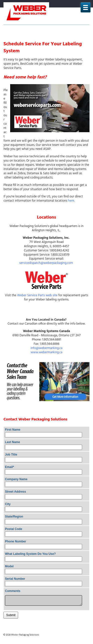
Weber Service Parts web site (37, 295)
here (71, 201)
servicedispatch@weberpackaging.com (46, 263)
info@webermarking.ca (46, 348)
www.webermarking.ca (47, 352)
